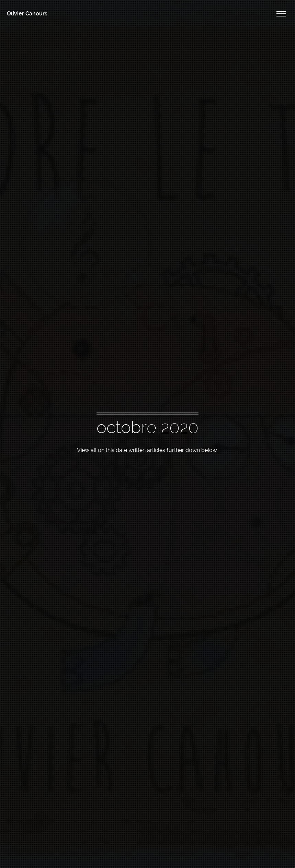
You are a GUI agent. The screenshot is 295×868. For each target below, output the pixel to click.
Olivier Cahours (27, 14)
